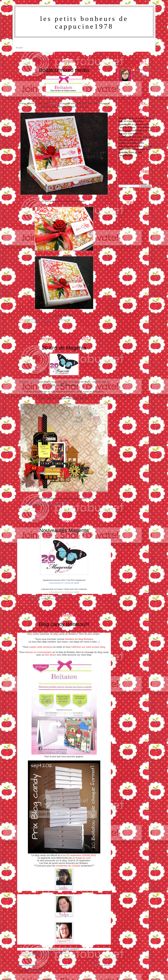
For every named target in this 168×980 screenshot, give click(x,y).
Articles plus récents (26, 965)
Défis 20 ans (34, 505)
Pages (58, 505)
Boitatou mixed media (64, 70)
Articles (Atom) (37, 971)
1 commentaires (61, 596)
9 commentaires (61, 502)
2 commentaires (61, 320)
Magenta (34, 382)
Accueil (19, 48)
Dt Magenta (48, 505)
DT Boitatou (34, 322)
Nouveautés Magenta (64, 530)
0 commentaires (61, 953)
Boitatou (54, 103)
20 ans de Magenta (64, 348)
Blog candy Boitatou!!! (64, 624)
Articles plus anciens (101, 965)
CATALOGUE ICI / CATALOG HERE (64, 583)
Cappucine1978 (37, 320)
